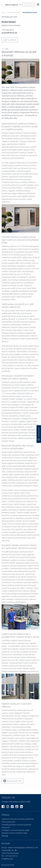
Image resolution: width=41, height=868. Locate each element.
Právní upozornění (8, 822)
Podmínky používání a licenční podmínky (16, 825)
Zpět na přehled (10, 40)
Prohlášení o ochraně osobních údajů (15, 830)
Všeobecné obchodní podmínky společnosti (18, 819)
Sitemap (5, 836)
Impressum (6, 827)
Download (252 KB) (12, 781)
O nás (3, 12)
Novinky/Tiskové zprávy (14, 12)
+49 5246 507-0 (11, 856)
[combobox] (28, 5)
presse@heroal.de (9, 33)
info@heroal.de (7, 859)
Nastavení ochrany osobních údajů (14, 833)
